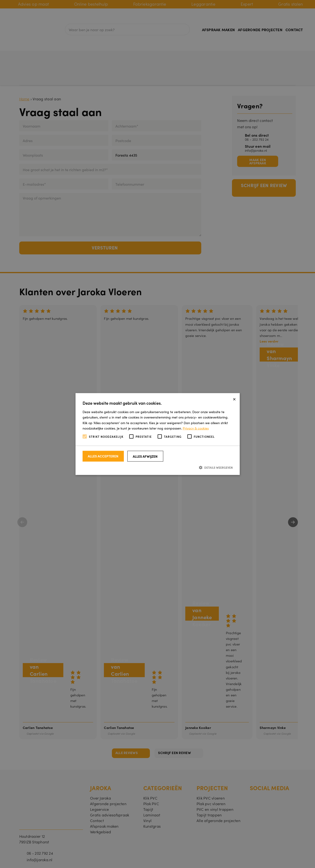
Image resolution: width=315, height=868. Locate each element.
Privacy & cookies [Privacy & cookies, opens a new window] (196, 428)
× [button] (234, 398)
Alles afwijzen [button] (145, 456)
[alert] (157, 434)
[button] (158, 467)
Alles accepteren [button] (103, 456)
